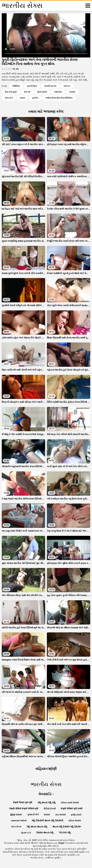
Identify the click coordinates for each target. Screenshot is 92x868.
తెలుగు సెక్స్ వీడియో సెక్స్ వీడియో (67, 827)
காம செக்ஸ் (61, 815)
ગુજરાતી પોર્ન (33, 815)
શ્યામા (22, 98)
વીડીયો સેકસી (50, 809)
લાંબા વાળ (9, 98)
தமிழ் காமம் (76, 815)
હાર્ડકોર (35, 98)
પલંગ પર (67, 86)
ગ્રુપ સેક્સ (16, 827)
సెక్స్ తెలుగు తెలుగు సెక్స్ (37, 827)
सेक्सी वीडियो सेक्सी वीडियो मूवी (24, 809)
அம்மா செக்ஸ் (75, 820)
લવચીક (72, 92)
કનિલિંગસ (16, 86)
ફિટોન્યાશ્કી (42, 92)
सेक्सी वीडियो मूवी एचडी (72, 809)
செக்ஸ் (47, 815)
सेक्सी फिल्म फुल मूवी (23, 803)
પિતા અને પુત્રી (11, 92)
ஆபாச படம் (26, 833)
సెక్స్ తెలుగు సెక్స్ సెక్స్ (47, 803)
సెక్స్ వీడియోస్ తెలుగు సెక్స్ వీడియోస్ (48, 820)
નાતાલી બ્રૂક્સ (50, 86)
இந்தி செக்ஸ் (16, 815)
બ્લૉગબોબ (58, 92)
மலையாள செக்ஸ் (19, 820)
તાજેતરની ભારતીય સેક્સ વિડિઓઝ (59, 98)
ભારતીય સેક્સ (37, 858)
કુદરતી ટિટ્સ (32, 86)
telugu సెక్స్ (65, 833)
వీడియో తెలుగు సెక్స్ (45, 833)
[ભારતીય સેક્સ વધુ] (88, 6)
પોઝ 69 (27, 92)
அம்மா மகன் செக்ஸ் (70, 803)
